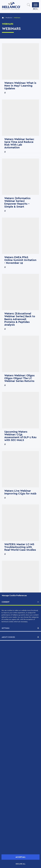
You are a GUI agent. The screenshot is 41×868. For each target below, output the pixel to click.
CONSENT (6, 602)
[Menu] (36, 5)
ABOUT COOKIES (8, 637)
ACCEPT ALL (21, 857)
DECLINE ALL (21, 864)
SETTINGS (6, 628)
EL (37, 9)
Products (9, 18)
